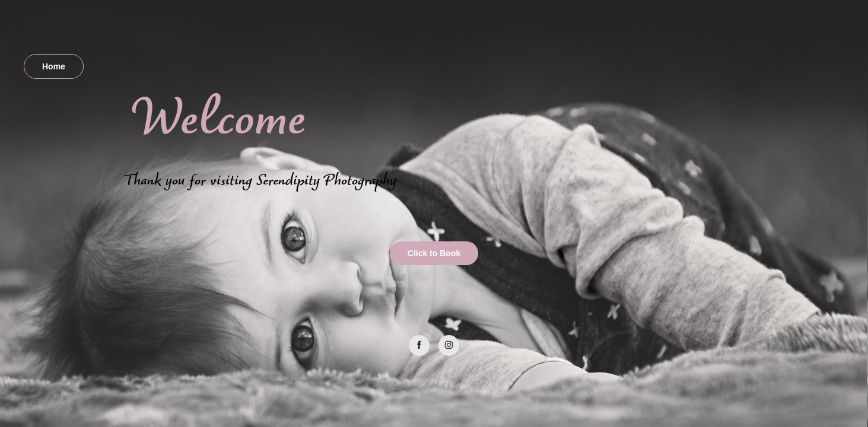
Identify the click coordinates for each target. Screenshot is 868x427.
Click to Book (434, 253)
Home (54, 66)
